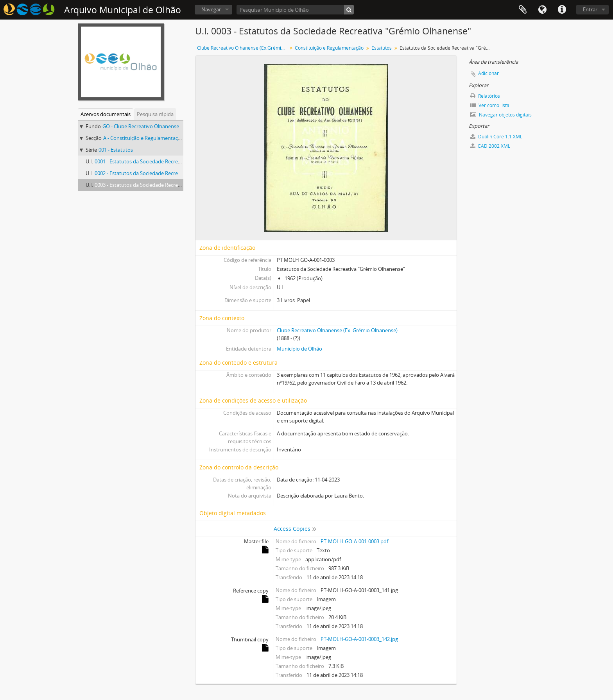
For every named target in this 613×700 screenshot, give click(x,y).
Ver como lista (490, 105)
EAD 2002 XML (490, 146)
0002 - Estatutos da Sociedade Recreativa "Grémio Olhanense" (166, 173)
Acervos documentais (106, 114)
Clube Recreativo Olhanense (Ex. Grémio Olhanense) (337, 330)
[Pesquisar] (349, 10)
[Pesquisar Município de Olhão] (295, 10)
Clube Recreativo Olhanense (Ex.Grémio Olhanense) (243, 48)
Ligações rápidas (562, 10)
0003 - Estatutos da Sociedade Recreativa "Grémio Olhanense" (166, 185)
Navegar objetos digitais (501, 115)
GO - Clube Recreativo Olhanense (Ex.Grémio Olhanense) (168, 126)
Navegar (211, 9)
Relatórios (485, 96)
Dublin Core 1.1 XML (496, 137)
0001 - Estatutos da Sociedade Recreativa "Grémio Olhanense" (166, 161)
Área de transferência (523, 10)
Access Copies (292, 529)
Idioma (542, 10)
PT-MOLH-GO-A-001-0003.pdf (354, 541)
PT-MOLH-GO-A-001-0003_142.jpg (359, 639)
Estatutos (382, 48)
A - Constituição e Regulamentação (143, 138)
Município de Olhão (299, 349)
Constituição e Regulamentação (329, 48)
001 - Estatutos (116, 150)
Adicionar (488, 73)
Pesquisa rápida (155, 114)
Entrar (590, 9)
